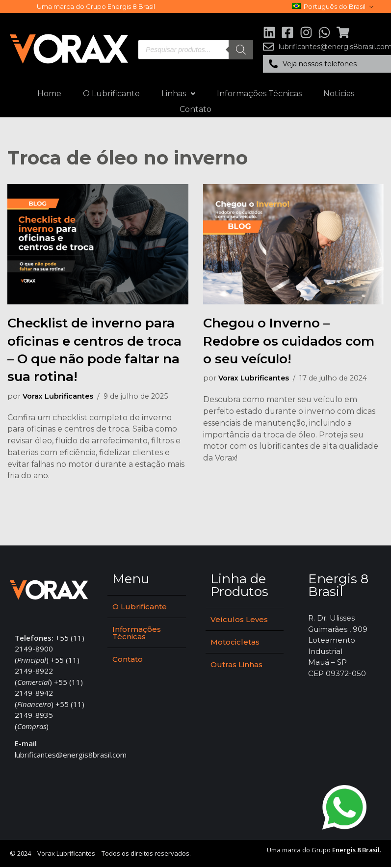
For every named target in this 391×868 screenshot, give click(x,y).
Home (49, 94)
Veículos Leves (239, 620)
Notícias (339, 94)
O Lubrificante (111, 94)
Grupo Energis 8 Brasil (120, 6)
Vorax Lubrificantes (58, 396)
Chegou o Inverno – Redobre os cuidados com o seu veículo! (289, 341)
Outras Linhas (236, 665)
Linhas (178, 94)
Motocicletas (235, 643)
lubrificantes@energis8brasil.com (71, 756)
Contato (195, 109)
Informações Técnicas (259, 94)
